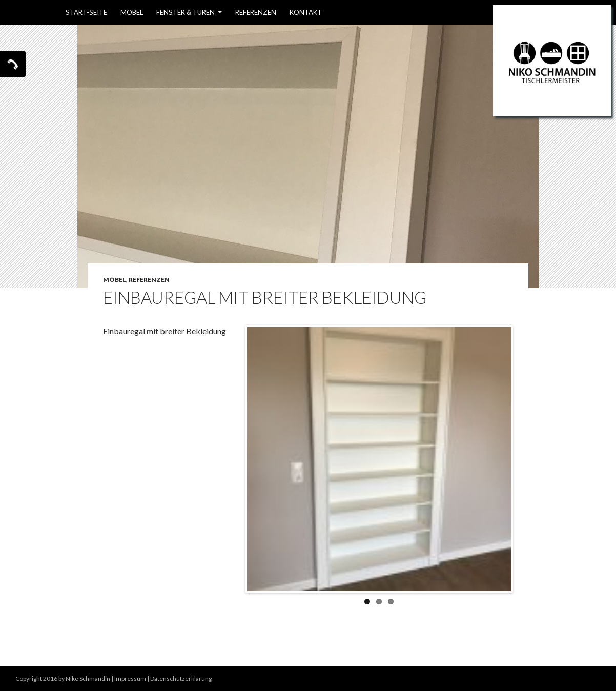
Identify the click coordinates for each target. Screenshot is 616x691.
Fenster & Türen (186, 12)
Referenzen (256, 12)
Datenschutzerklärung (181, 678)
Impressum (130, 678)
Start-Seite (86, 12)
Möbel (132, 12)
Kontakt (306, 12)
